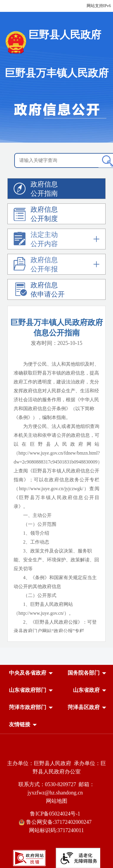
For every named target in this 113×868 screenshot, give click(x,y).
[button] (28, 673)
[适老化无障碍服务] (78, 858)
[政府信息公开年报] (56, 266)
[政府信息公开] (56, 87)
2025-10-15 (70, 343)
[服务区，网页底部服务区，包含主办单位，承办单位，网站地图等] (56, 805)
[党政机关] (56, 751)
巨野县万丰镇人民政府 (57, 73)
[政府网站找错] (29, 857)
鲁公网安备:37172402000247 (56, 822)
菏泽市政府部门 (28, 707)
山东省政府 (86, 690)
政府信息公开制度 (36, 215)
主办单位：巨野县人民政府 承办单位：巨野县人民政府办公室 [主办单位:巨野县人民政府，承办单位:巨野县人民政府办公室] (56, 767)
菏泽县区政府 (84, 707)
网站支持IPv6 (99, 6)
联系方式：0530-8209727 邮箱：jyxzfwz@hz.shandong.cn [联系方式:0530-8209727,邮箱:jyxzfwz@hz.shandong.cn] (57, 789)
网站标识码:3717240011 (56, 830)
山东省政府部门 (28, 690)
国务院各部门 (84, 673)
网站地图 (57, 801)
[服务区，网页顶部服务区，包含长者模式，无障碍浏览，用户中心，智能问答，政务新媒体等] (76, 6)
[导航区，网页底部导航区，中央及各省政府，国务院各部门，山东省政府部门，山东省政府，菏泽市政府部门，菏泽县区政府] (56, 699)
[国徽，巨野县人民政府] (57, 42)
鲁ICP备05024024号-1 (56, 814)
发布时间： (57, 343)
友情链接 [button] (20, 724)
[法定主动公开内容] (56, 240)
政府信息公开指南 (36, 190)
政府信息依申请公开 (39, 291)
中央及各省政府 (28, 673)
